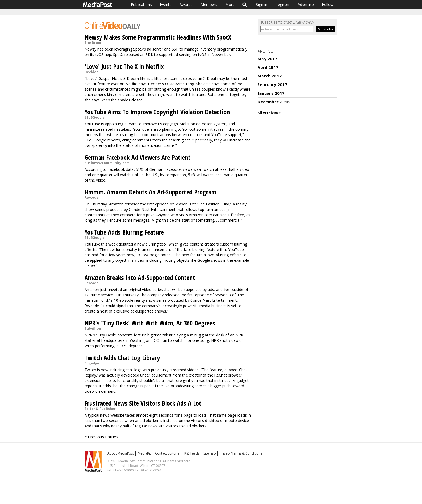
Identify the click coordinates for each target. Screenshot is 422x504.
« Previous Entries (101, 437)
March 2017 (270, 76)
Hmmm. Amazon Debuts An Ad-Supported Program (150, 192)
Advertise (306, 4)
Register (282, 4)
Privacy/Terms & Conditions (241, 453)
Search (245, 5)
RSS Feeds (192, 453)
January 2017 (271, 93)
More (230, 4)
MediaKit (144, 453)
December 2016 (274, 102)
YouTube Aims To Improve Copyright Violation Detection (157, 112)
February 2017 (272, 84)
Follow (328, 4)
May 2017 (267, 59)
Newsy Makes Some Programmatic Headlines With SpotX (158, 37)
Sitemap (210, 453)
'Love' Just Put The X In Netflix (124, 66)
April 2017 (268, 67)
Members (209, 4)
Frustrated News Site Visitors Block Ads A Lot (143, 403)
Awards (186, 4)
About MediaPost (121, 453)
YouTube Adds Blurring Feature (124, 232)
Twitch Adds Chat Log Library (122, 358)
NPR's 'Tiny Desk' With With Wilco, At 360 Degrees (150, 323)
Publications (141, 4)
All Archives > (269, 113)
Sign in (262, 4)
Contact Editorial (168, 453)
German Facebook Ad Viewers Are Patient (138, 157)
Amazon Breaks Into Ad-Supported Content (140, 277)
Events (166, 4)
